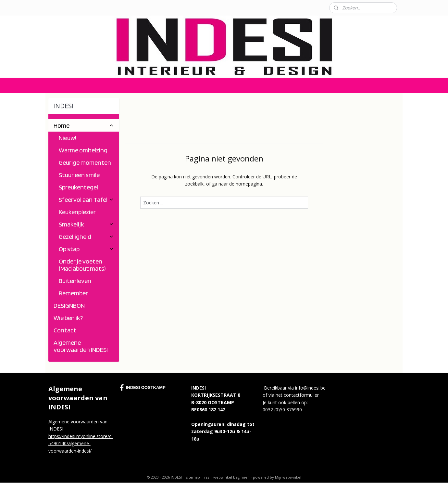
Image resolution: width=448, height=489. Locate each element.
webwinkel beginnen (231, 477)
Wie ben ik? (68, 318)
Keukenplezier (77, 212)
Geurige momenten (85, 162)
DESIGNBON (69, 305)
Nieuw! (68, 138)
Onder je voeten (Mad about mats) (82, 265)
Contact (54, 8)
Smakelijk (86, 224)
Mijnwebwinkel (288, 477)
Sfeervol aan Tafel (86, 199)
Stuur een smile (79, 175)
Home (84, 125)
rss (207, 477)
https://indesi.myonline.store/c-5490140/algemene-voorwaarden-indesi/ (81, 444)
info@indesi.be (310, 388)
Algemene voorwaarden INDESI (81, 346)
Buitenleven (75, 281)
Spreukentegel (78, 187)
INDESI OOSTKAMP (143, 388)
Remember (73, 293)
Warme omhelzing (83, 150)
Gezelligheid (86, 237)
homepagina (249, 184)
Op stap (86, 249)
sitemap (193, 477)
